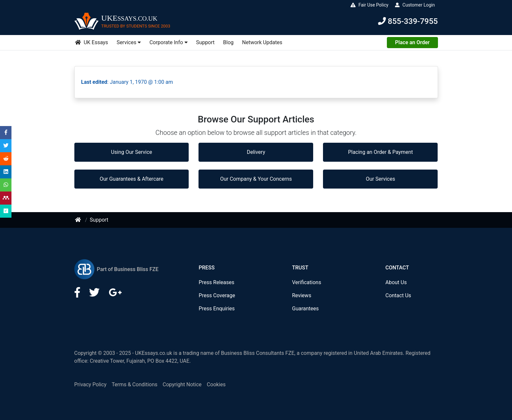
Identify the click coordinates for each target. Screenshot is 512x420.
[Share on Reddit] (6, 159)
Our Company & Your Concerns (256, 179)
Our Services (381, 179)
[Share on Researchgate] (6, 211)
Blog (228, 42)
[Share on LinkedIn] (6, 172)
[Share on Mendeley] (6, 198)
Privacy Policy (91, 384)
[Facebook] (78, 294)
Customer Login (415, 5)
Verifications (306, 282)
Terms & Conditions (135, 384)
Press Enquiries (217, 309)
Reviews (302, 295)
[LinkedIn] (95, 294)
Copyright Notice (182, 384)
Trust (300, 268)
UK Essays (91, 42)
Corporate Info (168, 42)
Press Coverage (217, 295)
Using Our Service (132, 152)
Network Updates (262, 42)
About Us (396, 282)
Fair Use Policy (369, 5)
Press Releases (216, 282)
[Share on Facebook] (6, 132)
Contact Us (398, 295)
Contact (397, 268)
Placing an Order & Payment (380, 152)
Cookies (216, 384)
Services (129, 42)
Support (205, 42)
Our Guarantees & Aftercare (131, 179)
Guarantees (305, 309)
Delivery (256, 152)
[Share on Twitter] (6, 146)
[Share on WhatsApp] (6, 185)
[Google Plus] (115, 294)
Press (207, 268)
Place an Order (412, 42)
